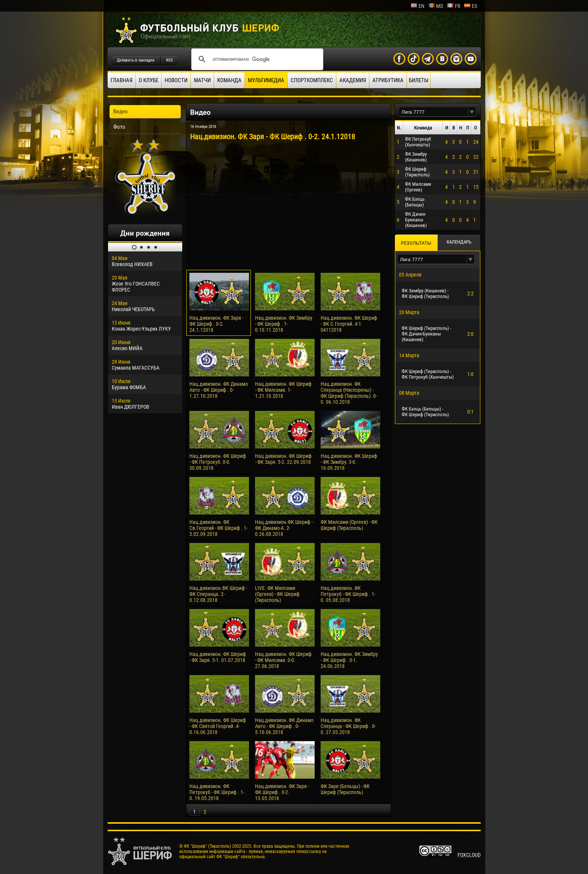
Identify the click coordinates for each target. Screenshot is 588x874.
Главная (121, 80)
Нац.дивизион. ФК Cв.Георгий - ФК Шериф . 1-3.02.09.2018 (218, 528)
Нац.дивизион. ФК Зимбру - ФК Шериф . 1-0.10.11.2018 (284, 324)
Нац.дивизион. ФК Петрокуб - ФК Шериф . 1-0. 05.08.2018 (348, 594)
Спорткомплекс (312, 80)
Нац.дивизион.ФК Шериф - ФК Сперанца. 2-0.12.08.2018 (218, 594)
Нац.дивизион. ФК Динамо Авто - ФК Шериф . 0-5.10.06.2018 (284, 726)
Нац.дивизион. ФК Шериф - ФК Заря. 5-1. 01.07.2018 (218, 657)
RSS (169, 60)
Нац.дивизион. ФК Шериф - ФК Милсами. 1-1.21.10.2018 (283, 390)
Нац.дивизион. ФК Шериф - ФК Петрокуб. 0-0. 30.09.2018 (218, 462)
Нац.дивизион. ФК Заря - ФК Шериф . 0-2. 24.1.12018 (216, 324)
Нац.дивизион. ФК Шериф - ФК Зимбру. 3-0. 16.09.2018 (349, 462)
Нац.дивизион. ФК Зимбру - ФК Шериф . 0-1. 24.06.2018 (349, 660)
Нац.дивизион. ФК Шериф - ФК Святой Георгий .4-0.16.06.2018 (218, 726)
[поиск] (256, 59)
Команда (229, 80)
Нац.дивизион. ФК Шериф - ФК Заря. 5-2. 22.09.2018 (283, 459)
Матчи (202, 80)
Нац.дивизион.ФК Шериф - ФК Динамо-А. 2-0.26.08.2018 (284, 528)
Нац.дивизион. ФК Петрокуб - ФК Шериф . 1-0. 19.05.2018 (217, 792)
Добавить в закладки (136, 60)
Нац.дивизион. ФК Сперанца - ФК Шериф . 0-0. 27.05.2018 (348, 726)
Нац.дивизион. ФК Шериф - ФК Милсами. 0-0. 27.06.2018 (283, 660)
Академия (353, 80)
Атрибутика (388, 80)
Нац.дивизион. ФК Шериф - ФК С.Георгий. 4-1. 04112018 (349, 324)
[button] (472, 112)
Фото (119, 127)
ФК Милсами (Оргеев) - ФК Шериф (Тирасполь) (349, 525)
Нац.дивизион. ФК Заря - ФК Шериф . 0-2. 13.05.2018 (282, 792)
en (418, 6)
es (470, 6)
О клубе (148, 80)
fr (454, 6)
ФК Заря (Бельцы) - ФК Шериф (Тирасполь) (345, 789)
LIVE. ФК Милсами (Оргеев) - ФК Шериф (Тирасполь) (277, 594)
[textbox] (433, 112)
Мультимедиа (266, 80)
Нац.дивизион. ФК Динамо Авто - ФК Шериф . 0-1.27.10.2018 (219, 390)
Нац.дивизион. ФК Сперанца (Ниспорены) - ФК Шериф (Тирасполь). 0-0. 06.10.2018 (349, 393)
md (436, 6)
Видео (121, 111)
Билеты (418, 80)
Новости (176, 80)
